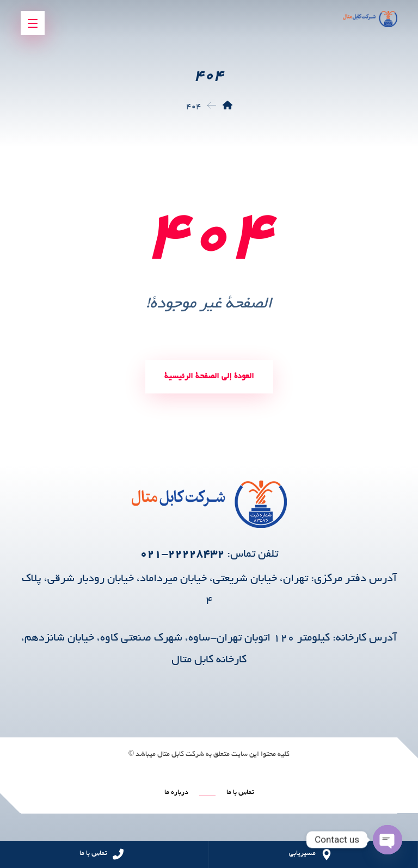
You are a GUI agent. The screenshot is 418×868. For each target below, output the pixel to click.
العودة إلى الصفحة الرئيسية (209, 377)
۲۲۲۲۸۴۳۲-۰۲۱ (182, 555)
